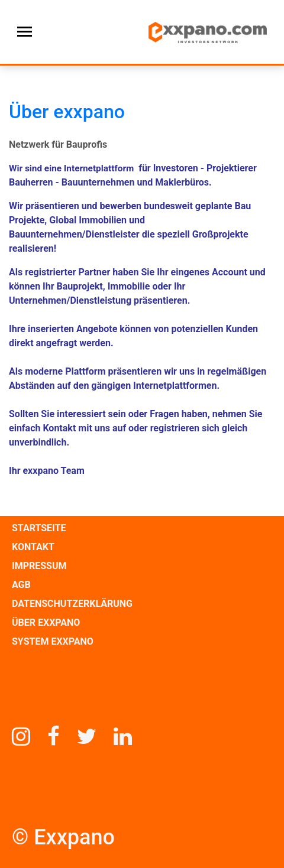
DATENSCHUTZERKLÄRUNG (72, 604)
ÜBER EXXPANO (46, 622)
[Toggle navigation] (25, 32)
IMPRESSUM (39, 566)
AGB (21, 585)
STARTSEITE (39, 528)
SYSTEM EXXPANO (53, 641)
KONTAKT (33, 547)
